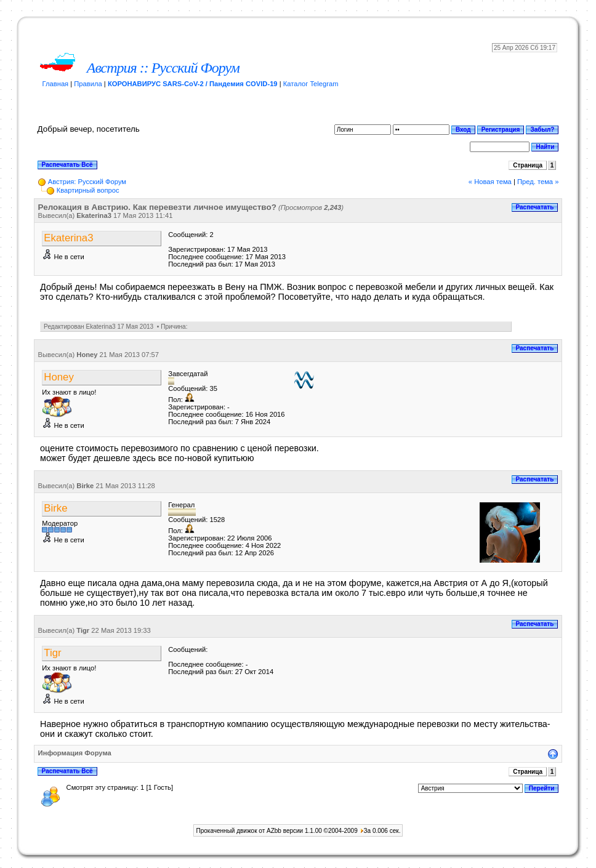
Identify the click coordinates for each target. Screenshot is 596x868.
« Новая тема (490, 182)
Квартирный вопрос (88, 190)
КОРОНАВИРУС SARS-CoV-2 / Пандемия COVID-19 (193, 84)
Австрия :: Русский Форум (163, 68)
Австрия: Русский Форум (87, 182)
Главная (56, 84)
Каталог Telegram (311, 84)
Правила (88, 84)
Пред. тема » (538, 182)
